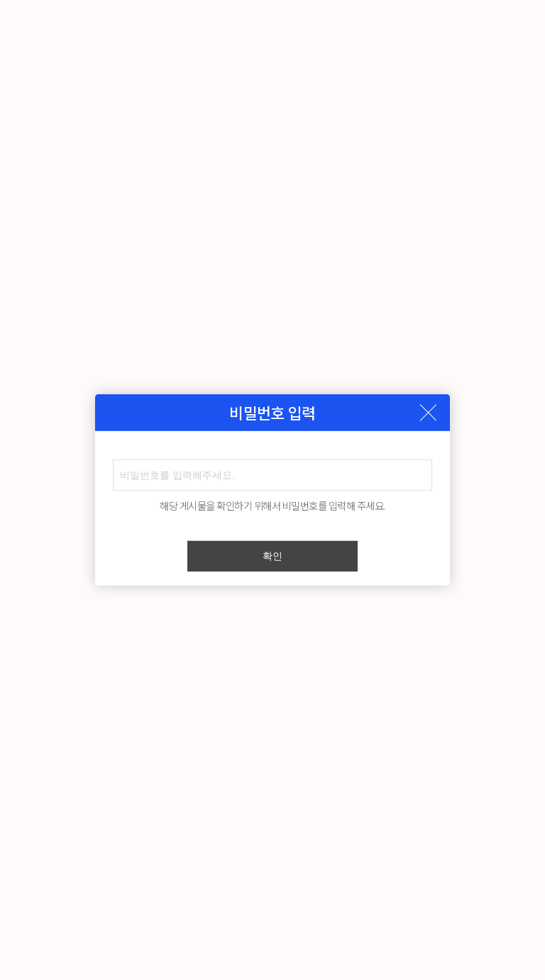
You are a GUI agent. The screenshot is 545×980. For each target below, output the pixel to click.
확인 (272, 556)
